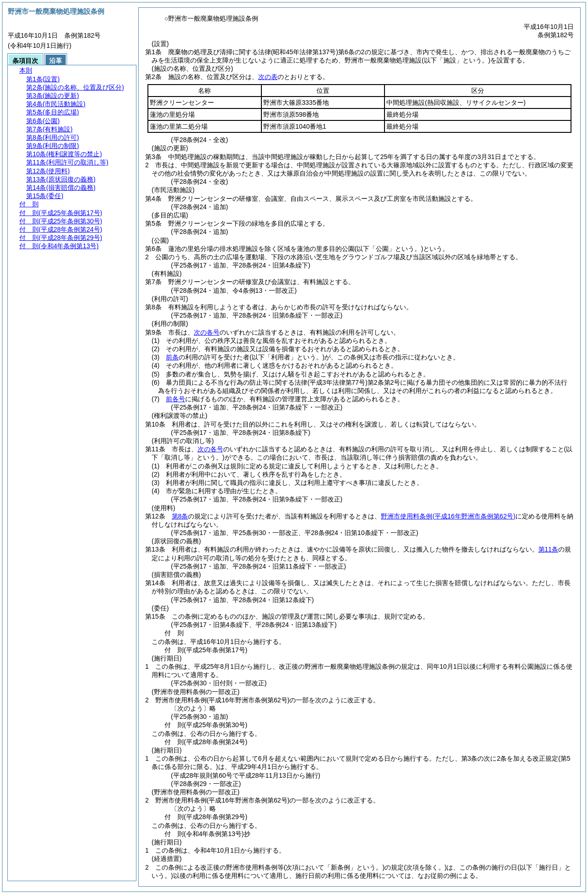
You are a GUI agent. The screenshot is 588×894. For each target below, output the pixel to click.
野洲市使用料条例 (448, 516)
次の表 (268, 77)
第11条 (548, 549)
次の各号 (207, 332)
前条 (172, 357)
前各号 (175, 399)
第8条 (180, 516)
